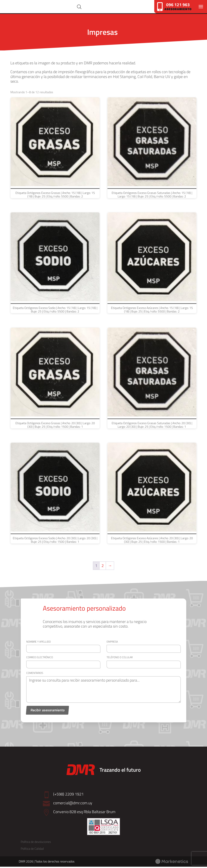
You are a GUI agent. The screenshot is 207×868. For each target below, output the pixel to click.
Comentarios (35, 674)
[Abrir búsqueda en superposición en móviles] (90, 7)
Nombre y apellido (39, 643)
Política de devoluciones (36, 843)
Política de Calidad (32, 850)
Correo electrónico (40, 659)
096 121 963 (178, 5)
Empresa (112, 643)
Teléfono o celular (120, 659)
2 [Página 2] (103, 567)
